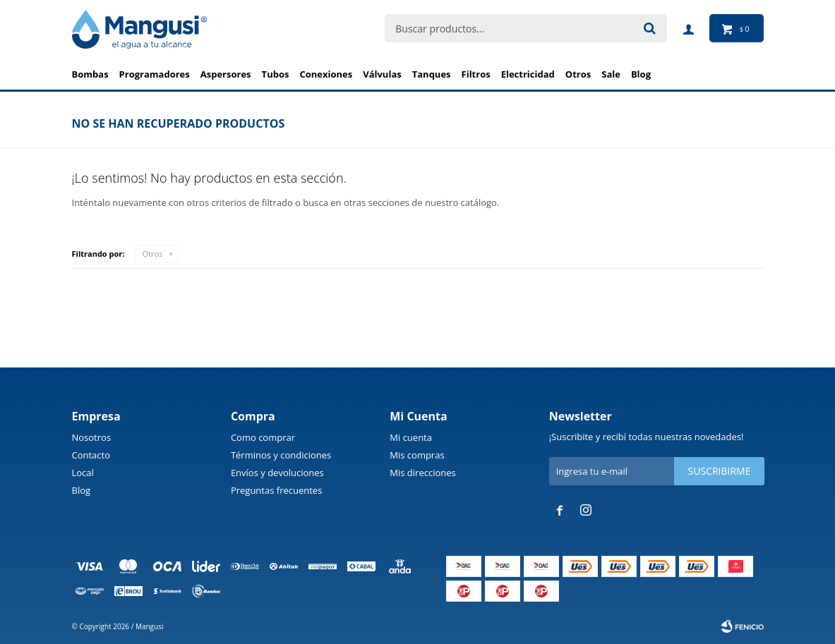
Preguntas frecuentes (276, 490)
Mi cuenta (411, 437)
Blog (82, 490)
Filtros (476, 74)
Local (83, 473)
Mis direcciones (422, 473)
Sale (611, 74)
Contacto (91, 455)
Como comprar (263, 437)
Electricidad (528, 74)
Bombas (90, 74)
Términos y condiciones (281, 455)
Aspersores (226, 74)
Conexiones (326, 74)
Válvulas (382, 74)
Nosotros (92, 437)
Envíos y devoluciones (277, 473)
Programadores (155, 74)
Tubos (276, 74)
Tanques (432, 74)
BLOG (641, 74)
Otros (578, 74)
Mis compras (417, 455)
